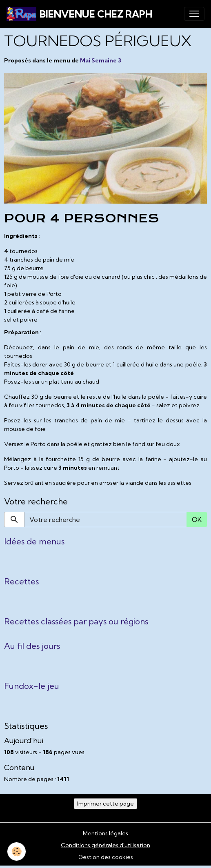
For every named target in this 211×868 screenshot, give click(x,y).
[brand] (79, 14)
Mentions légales (105, 833)
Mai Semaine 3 (101, 60)
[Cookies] (17, 851)
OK (197, 519)
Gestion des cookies (106, 857)
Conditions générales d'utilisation (105, 845)
